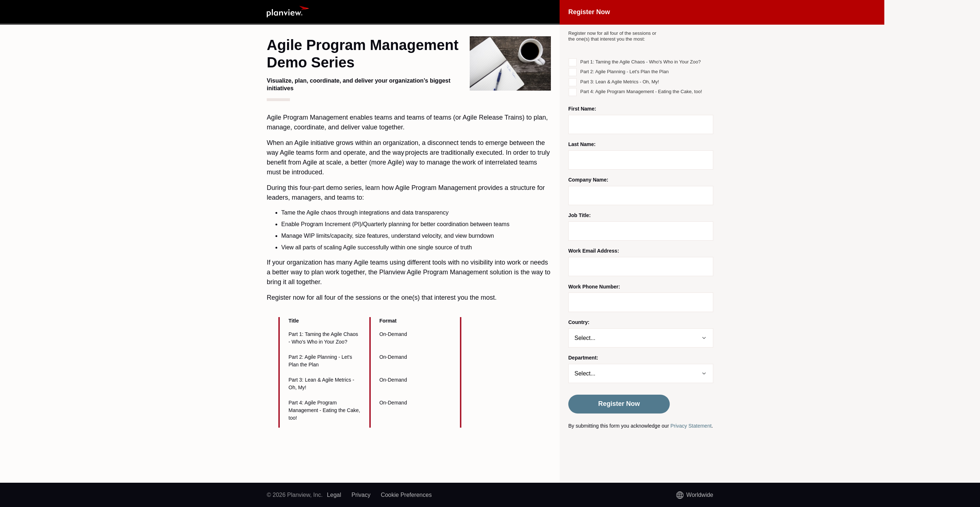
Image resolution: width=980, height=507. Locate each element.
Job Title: (580, 215)
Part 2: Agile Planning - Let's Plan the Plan (624, 72)
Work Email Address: (594, 251)
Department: (583, 358)
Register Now (619, 404)
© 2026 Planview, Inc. (295, 495)
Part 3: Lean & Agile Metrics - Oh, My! (620, 82)
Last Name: (582, 144)
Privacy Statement (691, 426)
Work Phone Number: (594, 287)
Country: (579, 322)
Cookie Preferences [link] (406, 495)
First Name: (582, 109)
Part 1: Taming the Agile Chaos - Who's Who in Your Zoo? (640, 62)
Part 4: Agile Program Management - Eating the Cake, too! (641, 92)
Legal (334, 495)
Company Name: (588, 180)
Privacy (361, 495)
